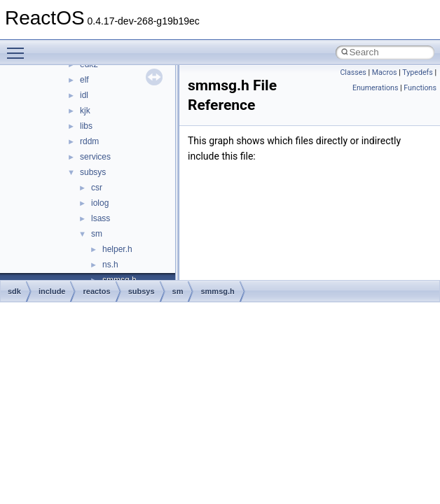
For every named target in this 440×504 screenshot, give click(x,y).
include (52, 291)
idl (84, 95)
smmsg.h (217, 291)
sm (97, 234)
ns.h (110, 265)
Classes (353, 72)
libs (86, 126)
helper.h (117, 249)
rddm (89, 141)
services (95, 157)
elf (84, 80)
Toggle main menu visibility (19, 47)
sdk (14, 291)
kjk (85, 111)
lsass (101, 218)
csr (97, 188)
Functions (420, 88)
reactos (96, 291)
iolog (100, 203)
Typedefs (418, 72)
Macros (385, 72)
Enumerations (376, 88)
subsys (93, 172)
